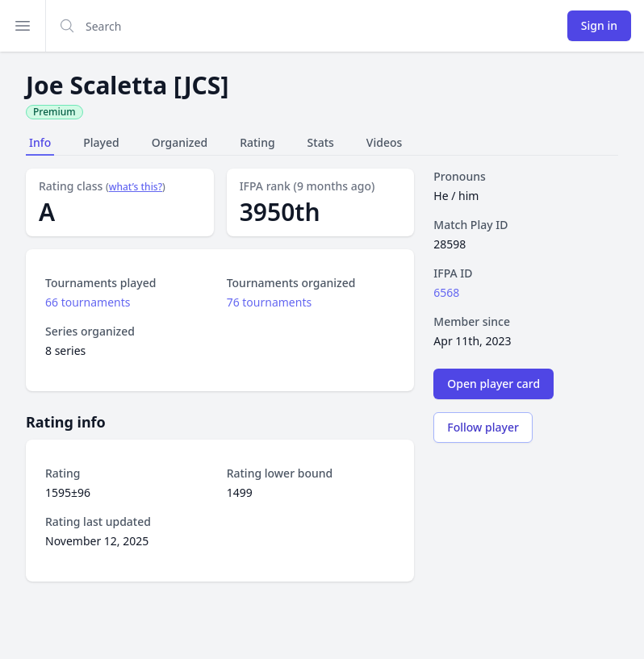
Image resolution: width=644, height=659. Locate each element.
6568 (446, 292)
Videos (384, 142)
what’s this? (136, 187)
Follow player (483, 427)
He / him (456, 196)
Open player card (493, 384)
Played (101, 142)
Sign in (599, 25)
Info (40, 142)
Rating (257, 142)
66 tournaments (88, 302)
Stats (321, 142)
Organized (180, 142)
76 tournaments (270, 302)
